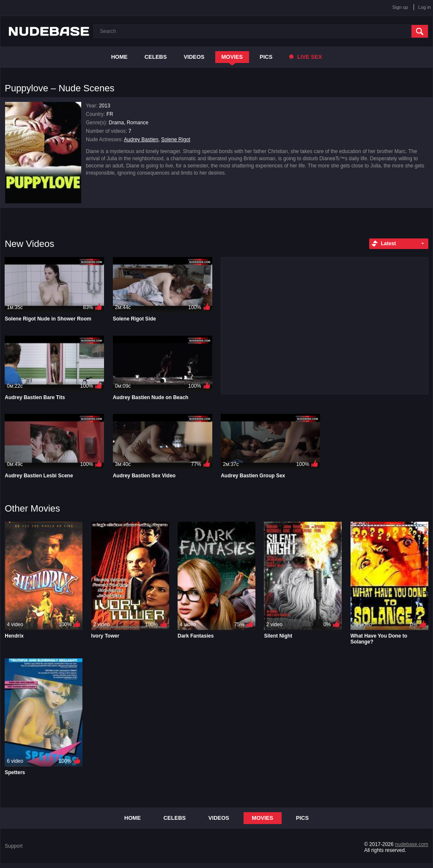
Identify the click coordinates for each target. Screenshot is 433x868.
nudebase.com (412, 844)
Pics (266, 57)
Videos (194, 57)
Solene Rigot (176, 140)
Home (119, 57)
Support (14, 846)
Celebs (156, 57)
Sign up (400, 7)
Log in (425, 7)
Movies (232, 57)
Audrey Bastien (141, 140)
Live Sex (306, 57)
